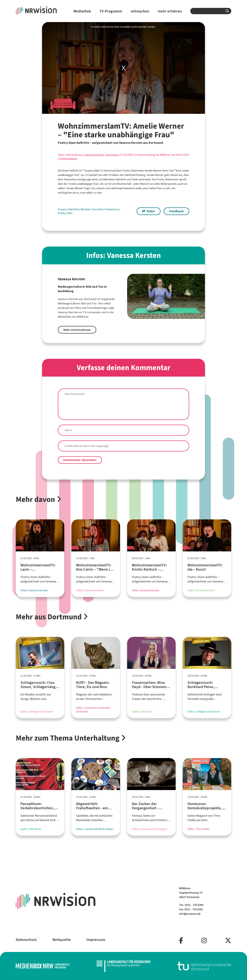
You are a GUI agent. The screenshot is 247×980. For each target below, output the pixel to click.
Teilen (149, 211)
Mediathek (82, 11)
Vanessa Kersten (94, 155)
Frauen (62, 209)
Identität (73, 209)
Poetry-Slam (65, 213)
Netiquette (62, 940)
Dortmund (112, 155)
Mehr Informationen (77, 330)
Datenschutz (26, 940)
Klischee (86, 209)
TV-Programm (111, 11)
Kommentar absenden (80, 460)
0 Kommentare (68, 159)
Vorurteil (98, 209)
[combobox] (211, 11)
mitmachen (140, 11)
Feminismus (112, 209)
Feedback (176, 211)
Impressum (96, 940)
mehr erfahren (170, 11)
